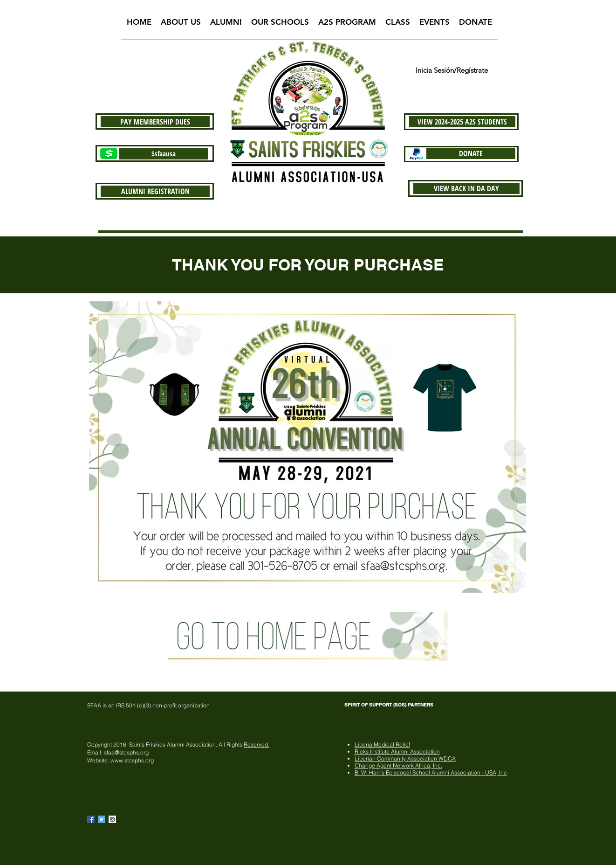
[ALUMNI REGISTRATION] (155, 191)
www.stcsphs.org (132, 760)
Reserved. (257, 744)
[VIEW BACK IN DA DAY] (466, 188)
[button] (181, 25)
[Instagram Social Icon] (112, 819)
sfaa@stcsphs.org (126, 752)
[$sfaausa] (163, 154)
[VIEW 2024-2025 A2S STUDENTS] (462, 122)
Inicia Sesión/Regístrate (452, 70)
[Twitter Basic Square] (102, 819)
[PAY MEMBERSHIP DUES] (155, 122)
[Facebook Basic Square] (91, 819)
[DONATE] (471, 153)
